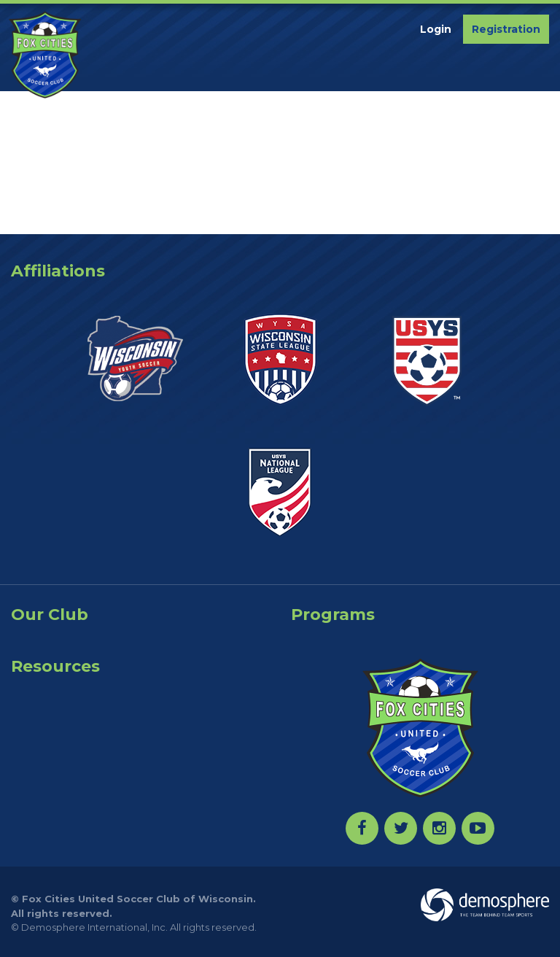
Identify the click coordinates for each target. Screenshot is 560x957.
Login (436, 29)
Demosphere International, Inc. (94, 927)
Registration (506, 29)
